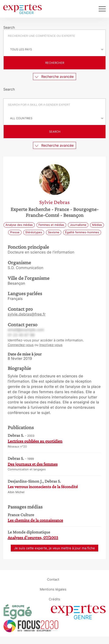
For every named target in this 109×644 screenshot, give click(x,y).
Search (55, 132)
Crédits (54, 599)
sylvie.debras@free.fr (27, 314)
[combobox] (54, 36)
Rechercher (55, 63)
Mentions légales (53, 589)
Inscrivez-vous (51, 345)
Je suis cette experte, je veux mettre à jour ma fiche (54, 548)
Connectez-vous (21, 345)
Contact (53, 579)
